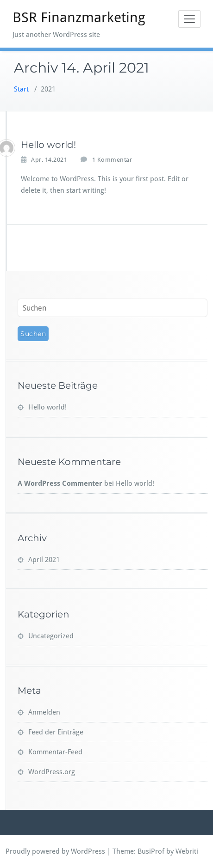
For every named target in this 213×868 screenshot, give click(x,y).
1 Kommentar (112, 160)
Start (21, 89)
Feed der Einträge (56, 732)
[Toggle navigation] (189, 19)
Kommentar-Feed (55, 752)
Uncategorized (51, 636)
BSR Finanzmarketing (79, 17)
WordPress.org (52, 772)
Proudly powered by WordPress (55, 851)
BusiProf (151, 851)
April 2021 (44, 560)
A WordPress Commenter (60, 483)
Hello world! (48, 145)
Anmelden (44, 712)
